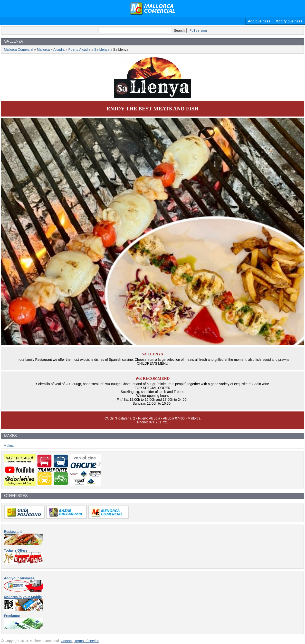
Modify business (289, 21)
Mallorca (43, 49)
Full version (198, 30)
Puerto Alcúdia (79, 49)
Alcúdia (59, 49)
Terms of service (87, 641)
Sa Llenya (102, 49)
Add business (259, 21)
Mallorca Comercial (152, 9)
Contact (67, 641)
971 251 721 (158, 422)
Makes (9, 446)
